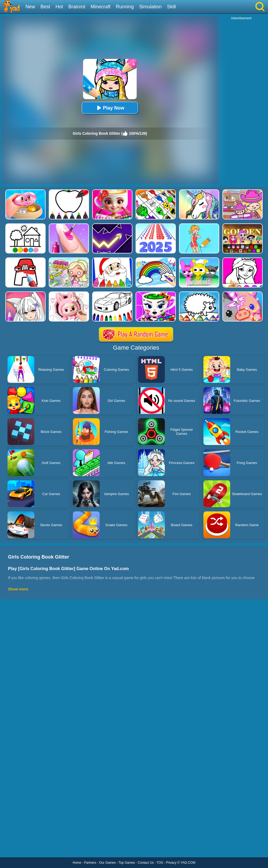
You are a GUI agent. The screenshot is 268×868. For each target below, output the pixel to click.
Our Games (107, 863)
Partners (90, 863)
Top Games (127, 863)
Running (125, 7)
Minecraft (100, 7)
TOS (160, 863)
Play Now (110, 108)
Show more (18, 589)
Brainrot (77, 7)
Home (77, 863)
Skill (171, 7)
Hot (59, 7)
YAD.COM (188, 863)
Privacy (171, 863)
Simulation (150, 7)
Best (45, 7)
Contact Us (146, 863)
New (30, 7)
